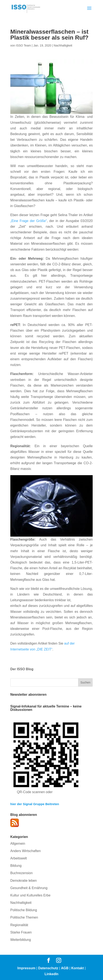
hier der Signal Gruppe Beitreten (35, 804)
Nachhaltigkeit (63, 45)
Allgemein (18, 844)
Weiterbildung (21, 940)
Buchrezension (22, 873)
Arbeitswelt (19, 858)
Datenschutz (48, 968)
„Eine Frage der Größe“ (29, 221)
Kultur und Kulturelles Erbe (30, 895)
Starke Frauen (21, 932)
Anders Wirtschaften (26, 851)
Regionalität (19, 925)
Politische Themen (24, 917)
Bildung (16, 866)
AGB (65, 968)
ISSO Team (23, 45)
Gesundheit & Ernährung (29, 888)
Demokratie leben (24, 881)
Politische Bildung (24, 910)
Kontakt (78, 968)
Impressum (26, 968)
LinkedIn (51, 974)
